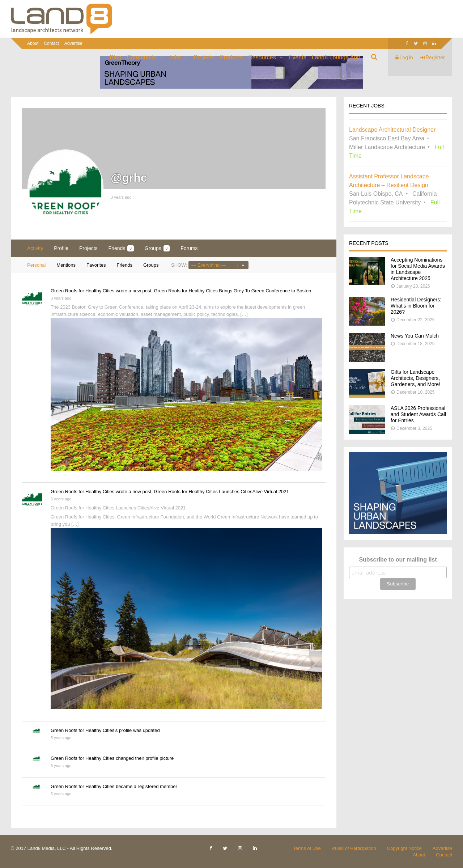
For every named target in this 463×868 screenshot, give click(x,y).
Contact (51, 43)
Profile (61, 248)
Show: (179, 265)
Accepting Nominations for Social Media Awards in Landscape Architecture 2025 (418, 269)
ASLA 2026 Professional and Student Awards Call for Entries (418, 414)
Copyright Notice (404, 848)
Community (142, 57)
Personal (36, 265)
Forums (189, 248)
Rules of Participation (354, 848)
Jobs (175, 57)
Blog (116, 57)
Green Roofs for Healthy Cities (82, 291)
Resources (262, 57)
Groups (157, 248)
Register (433, 58)
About (33, 43)
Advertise (73, 43)
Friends (121, 248)
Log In (404, 58)
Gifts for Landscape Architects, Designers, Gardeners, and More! (415, 378)
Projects (204, 57)
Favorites (96, 265)
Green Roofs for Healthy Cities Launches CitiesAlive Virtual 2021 (221, 492)
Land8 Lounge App (336, 57)
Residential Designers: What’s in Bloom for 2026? (416, 306)
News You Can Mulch (415, 336)
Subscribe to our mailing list (398, 560)
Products (231, 57)
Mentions (66, 265)
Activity (35, 248)
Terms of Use (307, 848)
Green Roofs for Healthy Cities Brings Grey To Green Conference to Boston (232, 291)
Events (298, 57)
